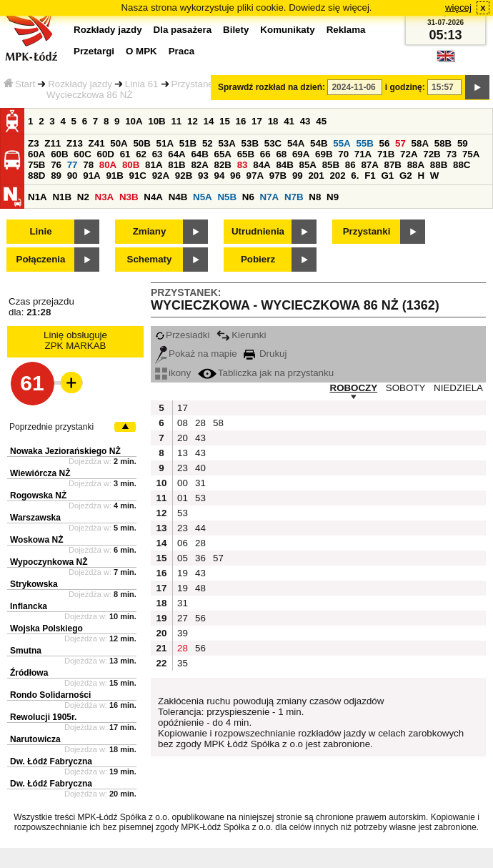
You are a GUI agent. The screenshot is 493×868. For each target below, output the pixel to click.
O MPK (141, 51)
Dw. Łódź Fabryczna (51, 761)
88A (416, 165)
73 (451, 154)
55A (342, 143)
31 (200, 483)
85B (331, 165)
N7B (294, 197)
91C (138, 176)
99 (298, 176)
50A (119, 143)
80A (108, 165)
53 (200, 498)
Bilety (236, 30)
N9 (333, 197)
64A (176, 154)
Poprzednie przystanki (51, 427)
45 (321, 121)
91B (114, 176)
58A (420, 143)
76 (56, 165)
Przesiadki (182, 335)
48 (200, 588)
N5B (227, 197)
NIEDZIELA (458, 388)
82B (223, 165)
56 (385, 143)
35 (183, 663)
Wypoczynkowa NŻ (49, 562)
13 (183, 453)
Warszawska (35, 518)
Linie (40, 231)
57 (400, 143)
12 (193, 121)
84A (262, 165)
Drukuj (265, 354)
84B (284, 165)
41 (289, 121)
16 (241, 121)
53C (273, 143)
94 (220, 176)
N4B (178, 197)
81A (154, 165)
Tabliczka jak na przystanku (266, 373)
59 (463, 143)
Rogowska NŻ (38, 495)
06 (183, 543)
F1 (370, 176)
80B (131, 165)
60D (105, 154)
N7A (270, 197)
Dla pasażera (183, 30)
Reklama (346, 30)
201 (316, 176)
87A (369, 165)
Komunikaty (287, 30)
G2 (406, 176)
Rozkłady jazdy (80, 84)
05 (183, 558)
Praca (181, 51)
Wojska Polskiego (46, 628)
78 (88, 165)
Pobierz (258, 259)
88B (439, 165)
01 (183, 498)
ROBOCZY (354, 388)
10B (156, 121)
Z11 (53, 143)
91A (91, 176)
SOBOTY (406, 388)
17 (257, 121)
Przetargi (94, 51)
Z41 (97, 143)
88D (36, 176)
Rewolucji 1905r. (43, 717)
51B (188, 143)
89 (56, 176)
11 (176, 121)
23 (183, 468)
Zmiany (150, 231)
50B (141, 143)
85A (308, 165)
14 (209, 121)
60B (59, 154)
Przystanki (367, 231)
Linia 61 (142, 84)
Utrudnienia (258, 231)
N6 (248, 197)
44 (200, 528)
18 (273, 121)
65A (223, 154)
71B (386, 154)
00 (183, 483)
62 (141, 154)
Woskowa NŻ (36, 540)
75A (471, 154)
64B (199, 154)
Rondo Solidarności (50, 695)
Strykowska (34, 584)
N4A (153, 197)
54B (319, 143)
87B (393, 165)
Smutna (26, 651)
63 (158, 154)
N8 (315, 197)
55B (364, 143)
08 (183, 423)
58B (443, 143)
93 (203, 176)
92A (161, 176)
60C (82, 154)
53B (250, 143)
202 (337, 176)
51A (165, 143)
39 (183, 633)
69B (324, 154)
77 (73, 165)
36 (200, 558)
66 (265, 154)
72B (432, 154)
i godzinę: (405, 87)
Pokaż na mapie (196, 354)
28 (200, 423)
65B (246, 154)
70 (343, 154)
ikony (173, 373)
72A (409, 154)
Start (19, 84)
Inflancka (29, 606)
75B (36, 165)
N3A (105, 197)
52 (208, 143)
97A (255, 176)
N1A (38, 197)
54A (296, 143)
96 (235, 176)
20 (183, 438)
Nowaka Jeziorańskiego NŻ (65, 451)
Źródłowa (29, 673)
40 (200, 468)
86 (350, 165)
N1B (62, 197)
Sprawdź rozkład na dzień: (272, 87)
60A (36, 154)
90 (73, 176)
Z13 (75, 143)
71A (363, 154)
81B (176, 165)
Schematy (150, 259)
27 (183, 618)
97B (278, 176)
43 (305, 121)
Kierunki (241, 335)
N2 (83, 197)
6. (355, 176)
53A (226, 143)
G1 (387, 176)
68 (281, 154)
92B (184, 176)
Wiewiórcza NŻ (40, 473)
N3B (129, 197)
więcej (458, 8)
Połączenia (41, 259)
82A (199, 165)
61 (125, 154)
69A (301, 154)
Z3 (34, 143)
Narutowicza (35, 739)
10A (134, 121)
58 (218, 423)
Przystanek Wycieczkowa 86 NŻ (132, 89)
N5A (203, 197)
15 (225, 121)
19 (183, 573)
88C (462, 165)
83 (243, 165)
